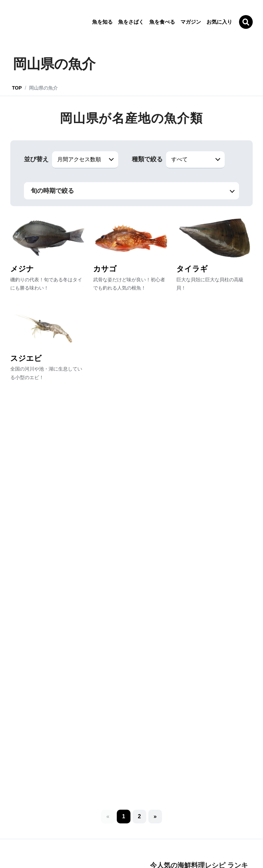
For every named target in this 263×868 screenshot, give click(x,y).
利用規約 (140, 844)
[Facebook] (175, 824)
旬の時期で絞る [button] (52, 191)
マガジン (191, 22)
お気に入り (219, 22)
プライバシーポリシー (103, 844)
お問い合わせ (168, 844)
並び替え (36, 159)
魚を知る (102, 22)
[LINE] (132, 824)
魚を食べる (162, 22)
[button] (139, 411)
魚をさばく (131, 22)
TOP (17, 88)
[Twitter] (154, 823)
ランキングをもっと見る (201, 605)
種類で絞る (147, 159)
